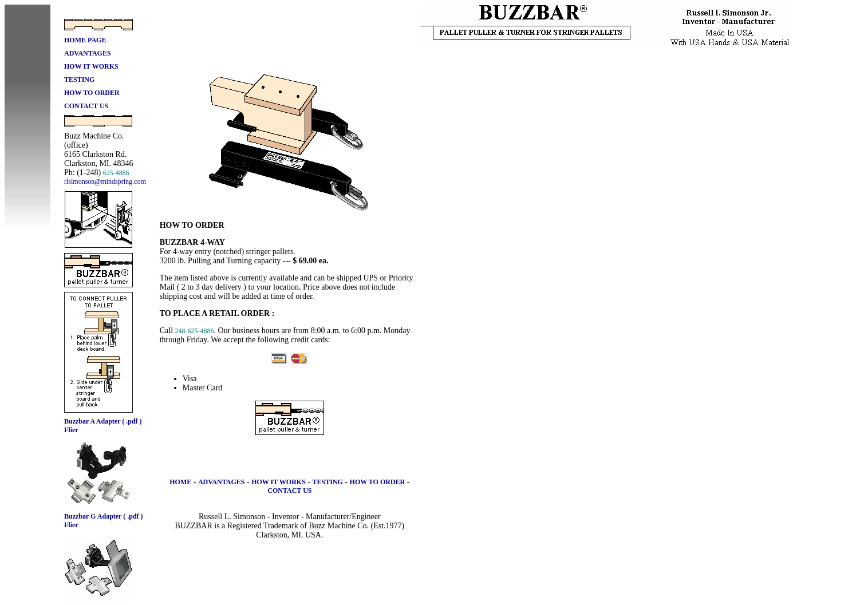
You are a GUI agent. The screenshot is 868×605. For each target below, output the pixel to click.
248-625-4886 (195, 331)
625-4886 (116, 173)
